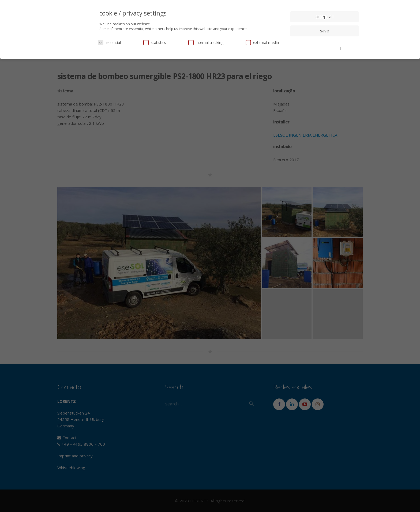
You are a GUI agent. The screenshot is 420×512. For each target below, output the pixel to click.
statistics (155, 42)
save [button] (325, 31)
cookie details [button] (306, 48)
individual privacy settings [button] (325, 42)
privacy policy (330, 48)
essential (109, 42)
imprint (348, 48)
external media (262, 42)
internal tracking (206, 42)
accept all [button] (325, 17)
